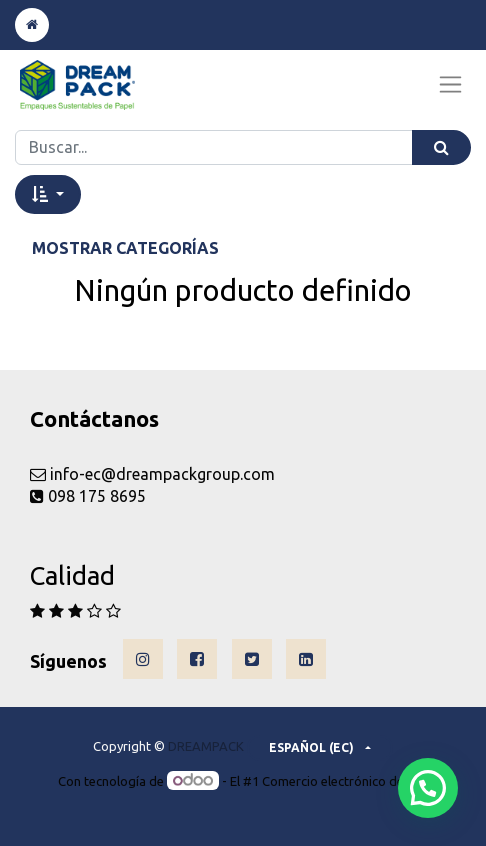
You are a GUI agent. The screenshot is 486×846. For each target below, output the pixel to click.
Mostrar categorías (125, 248)
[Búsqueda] (441, 147)
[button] (48, 194)
